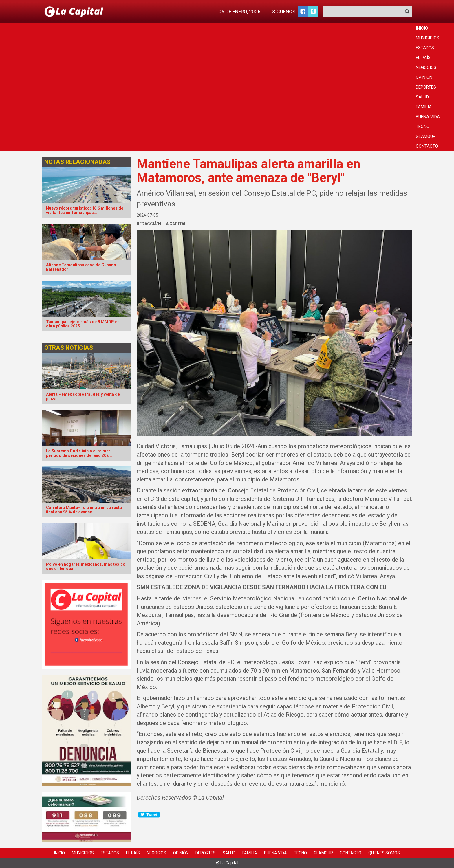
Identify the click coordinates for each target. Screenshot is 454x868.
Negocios (426, 67)
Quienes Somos (384, 853)
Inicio (422, 28)
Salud (422, 97)
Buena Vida (428, 117)
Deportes (426, 87)
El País (423, 58)
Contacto (427, 146)
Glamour (426, 136)
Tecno (423, 127)
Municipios (428, 38)
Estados (425, 48)
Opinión (424, 77)
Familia (424, 107)
